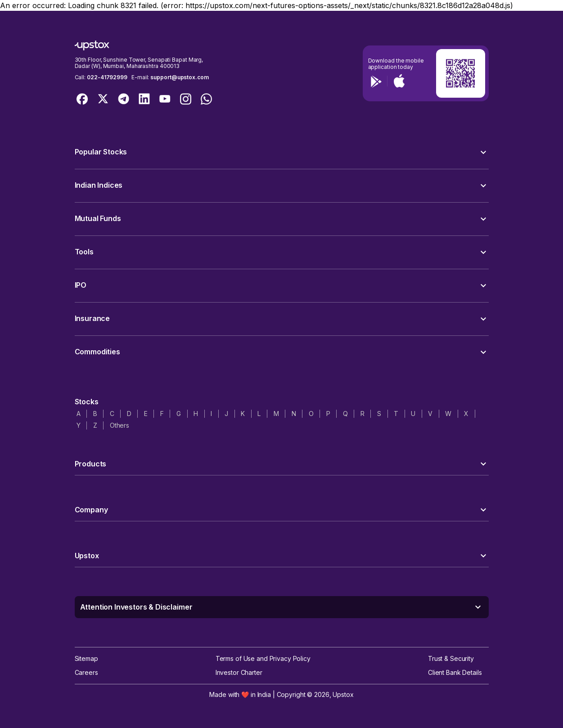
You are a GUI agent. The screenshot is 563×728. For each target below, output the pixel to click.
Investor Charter (239, 672)
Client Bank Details (455, 672)
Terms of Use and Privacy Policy (263, 658)
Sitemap (86, 658)
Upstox (343, 694)
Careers (86, 672)
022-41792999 (107, 77)
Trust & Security (451, 658)
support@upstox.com (179, 77)
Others (119, 425)
